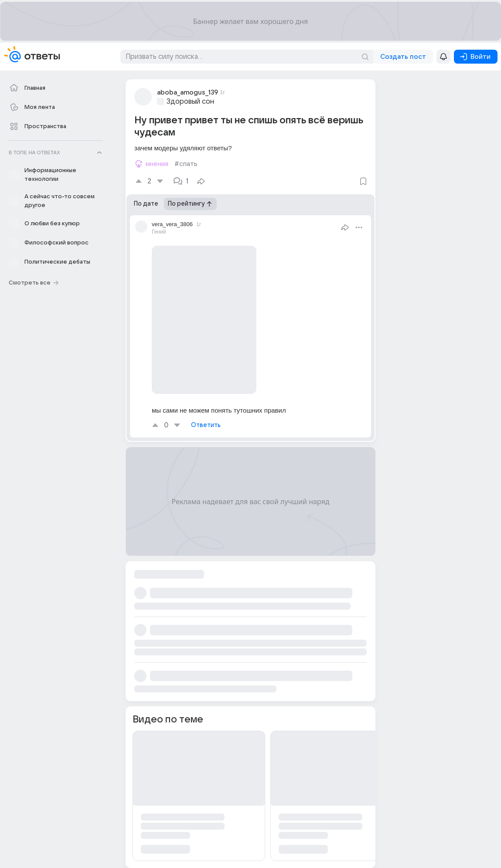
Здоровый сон (190, 102)
